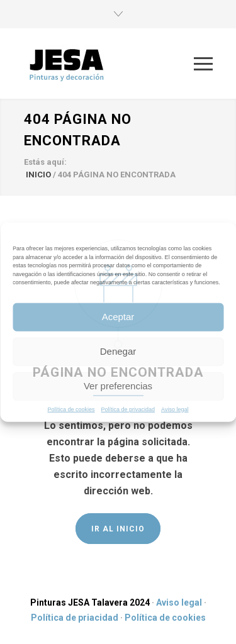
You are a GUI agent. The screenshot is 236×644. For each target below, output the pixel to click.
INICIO (38, 175)
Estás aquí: (45, 162)
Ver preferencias (118, 386)
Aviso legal (175, 409)
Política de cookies (71, 409)
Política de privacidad (128, 409)
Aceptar (118, 317)
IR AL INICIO (118, 529)
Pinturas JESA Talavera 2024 (90, 602)
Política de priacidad (75, 618)
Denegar (118, 351)
